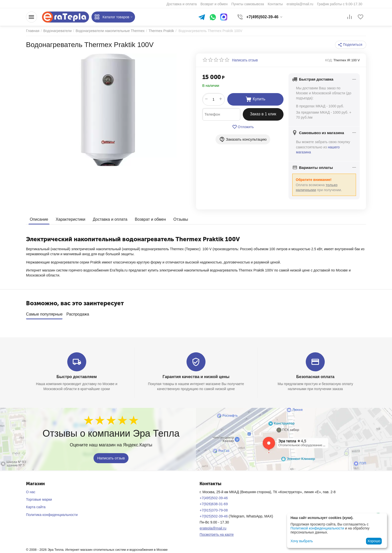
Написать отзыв (111, 458)
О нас (31, 492)
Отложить (243, 127)
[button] (351, 45)
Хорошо (374, 541)
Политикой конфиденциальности (317, 528)
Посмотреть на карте (216, 534)
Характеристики (71, 219)
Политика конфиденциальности (52, 515)
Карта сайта (36, 507)
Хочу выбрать (302, 541)
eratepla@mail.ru (213, 528)
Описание (39, 219)
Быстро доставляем (77, 377)
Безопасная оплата (315, 377)
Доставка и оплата (110, 219)
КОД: (329, 60)
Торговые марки (39, 499)
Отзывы (181, 219)
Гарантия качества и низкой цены (196, 377)
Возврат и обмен (150, 219)
